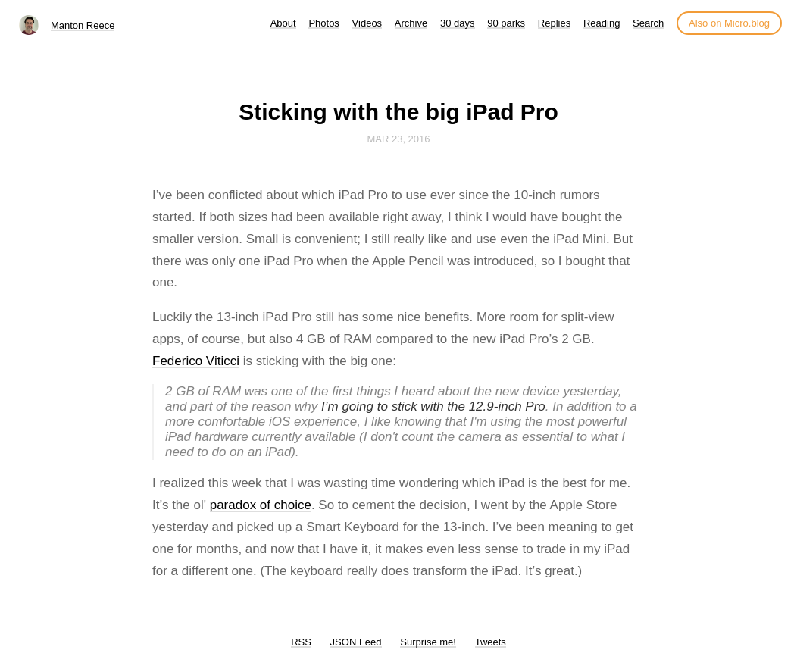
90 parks (506, 23)
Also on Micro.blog (729, 23)
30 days (458, 23)
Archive (411, 23)
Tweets (491, 642)
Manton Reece (83, 25)
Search (648, 23)
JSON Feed (356, 642)
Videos (367, 23)
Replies (554, 23)
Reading (602, 23)
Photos (323, 23)
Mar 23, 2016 (398, 139)
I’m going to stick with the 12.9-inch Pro (433, 406)
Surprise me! (428, 642)
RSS (301, 642)
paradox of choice (261, 505)
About (283, 23)
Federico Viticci (196, 361)
